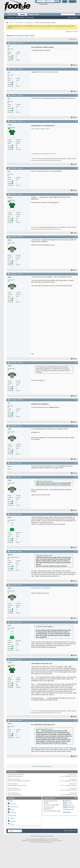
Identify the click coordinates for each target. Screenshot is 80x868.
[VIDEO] (65, 807)
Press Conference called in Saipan (23, 36)
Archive (71, 831)
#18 (76, 659)
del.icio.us (13, 804)
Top (75, 831)
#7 (76, 237)
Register (73, 2)
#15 (76, 551)
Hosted (40, 842)
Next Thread (48, 766)
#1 (76, 43)
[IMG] (65, 805)
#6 (76, 194)
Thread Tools (72, 39)
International (19, 23)
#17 (76, 622)
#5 (76, 168)
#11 (76, 426)
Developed (34, 842)
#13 (76, 477)
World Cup (29, 23)
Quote (74, 65)
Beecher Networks (48, 842)
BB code (65, 801)
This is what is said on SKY (40, 129)
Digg (11, 801)
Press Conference (13, 784)
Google (12, 810)
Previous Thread (38, 766)
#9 (76, 362)
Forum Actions (30, 17)
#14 (76, 514)
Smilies (65, 803)
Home (66, 831)
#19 (76, 720)
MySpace (13, 821)
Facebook (13, 812)
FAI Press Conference (14, 779)
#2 (76, 69)
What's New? (12, 14)
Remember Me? (43, 4)
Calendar (22, 17)
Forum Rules (67, 812)
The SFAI (34, 159)
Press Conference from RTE (16, 775)
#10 (76, 400)
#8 (76, 274)
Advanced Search (73, 17)
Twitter (12, 818)
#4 (76, 121)
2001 (43, 839)
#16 (76, 585)
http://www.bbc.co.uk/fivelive (41, 588)
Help (65, 2)
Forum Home (11, 17)
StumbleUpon (14, 807)
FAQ (17, 17)
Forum (23, 14)
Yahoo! (12, 824)
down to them (56, 160)
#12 (76, 463)
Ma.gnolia (13, 815)
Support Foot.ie (34, 14)
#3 (76, 95)
